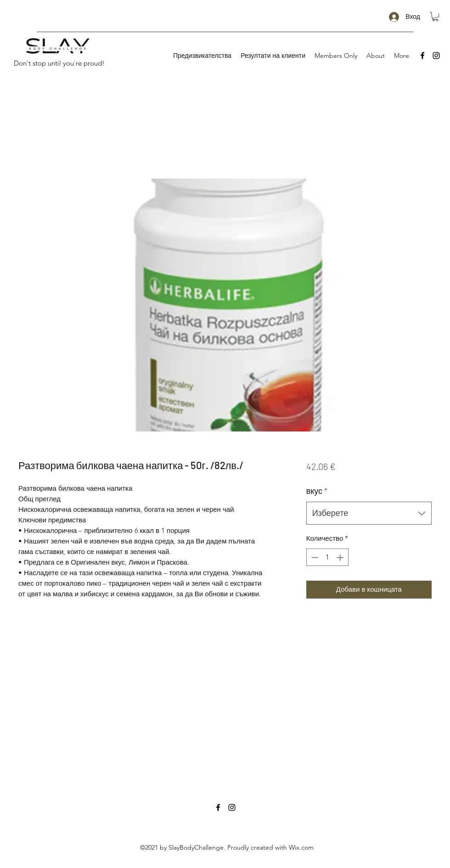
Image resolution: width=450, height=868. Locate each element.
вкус (317, 491)
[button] (435, 17)
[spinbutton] (327, 557)
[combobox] (369, 513)
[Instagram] (436, 56)
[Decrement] (314, 557)
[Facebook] (422, 56)
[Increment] (341, 557)
